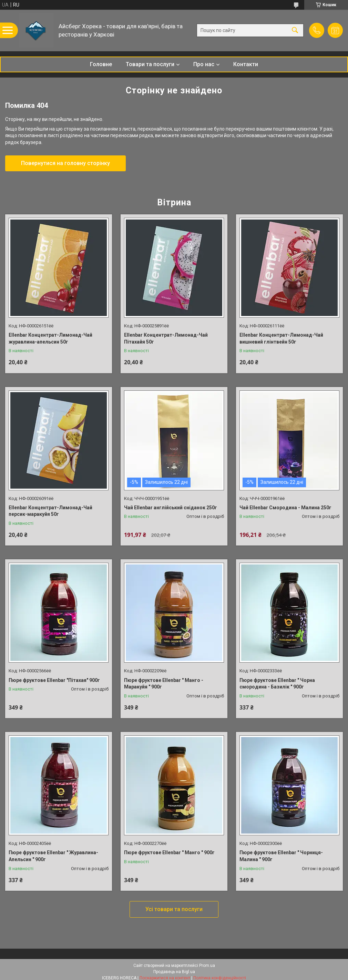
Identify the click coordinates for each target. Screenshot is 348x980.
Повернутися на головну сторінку (65, 163)
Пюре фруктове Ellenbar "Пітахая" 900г (54, 680)
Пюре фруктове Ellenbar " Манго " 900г (169, 853)
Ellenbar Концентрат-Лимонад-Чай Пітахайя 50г (166, 338)
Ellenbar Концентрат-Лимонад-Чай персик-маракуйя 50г (50, 511)
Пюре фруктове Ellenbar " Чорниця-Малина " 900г (281, 856)
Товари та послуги (150, 64)
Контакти (246, 64)
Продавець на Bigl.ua (174, 972)
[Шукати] (295, 30)
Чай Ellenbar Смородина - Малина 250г (285, 508)
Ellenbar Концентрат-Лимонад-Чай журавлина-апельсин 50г (50, 338)
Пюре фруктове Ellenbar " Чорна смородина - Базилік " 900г (277, 684)
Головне (101, 64)
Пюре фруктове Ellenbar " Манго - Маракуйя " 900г (164, 684)
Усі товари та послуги (174, 909)
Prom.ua (207, 966)
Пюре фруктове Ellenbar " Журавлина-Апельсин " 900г (53, 856)
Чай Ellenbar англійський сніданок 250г (171, 508)
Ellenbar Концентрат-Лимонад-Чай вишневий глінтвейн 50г (281, 338)
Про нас (204, 64)
